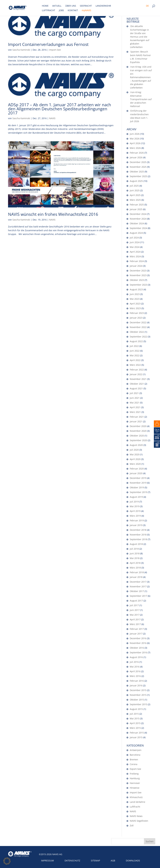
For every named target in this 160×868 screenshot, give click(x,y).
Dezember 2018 (138, 530)
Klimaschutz (136, 797)
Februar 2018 (137, 572)
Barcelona (135, 755)
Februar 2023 (137, 313)
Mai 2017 (135, 615)
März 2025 (135, 200)
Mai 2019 (135, 506)
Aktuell (57, 6)
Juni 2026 (135, 134)
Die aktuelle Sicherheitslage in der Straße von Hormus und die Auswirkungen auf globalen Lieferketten (140, 37)
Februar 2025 (137, 205)
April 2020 (135, 459)
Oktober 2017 (137, 591)
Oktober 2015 (137, 700)
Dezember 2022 (138, 322)
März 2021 (135, 412)
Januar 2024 (136, 266)
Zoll (132, 825)
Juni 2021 (135, 398)
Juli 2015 (134, 714)
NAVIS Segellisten (139, 821)
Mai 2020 (135, 454)
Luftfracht (49, 11)
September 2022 (138, 337)
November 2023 (138, 275)
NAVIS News (136, 816)
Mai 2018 (135, 558)
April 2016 (135, 671)
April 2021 (135, 407)
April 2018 (135, 563)
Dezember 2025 (138, 162)
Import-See (55, 50)
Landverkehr (103, 6)
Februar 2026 (137, 153)
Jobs (61, 11)
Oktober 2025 (137, 172)
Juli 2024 (134, 238)
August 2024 (136, 233)
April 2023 (135, 304)
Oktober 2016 (137, 648)
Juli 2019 (134, 502)
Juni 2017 (135, 610)
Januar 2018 (136, 577)
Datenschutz (72, 861)
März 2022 (135, 365)
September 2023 (138, 285)
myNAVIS (86, 11)
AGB (113, 861)
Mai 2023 (135, 299)
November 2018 (138, 535)
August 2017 (136, 601)
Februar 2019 (137, 520)
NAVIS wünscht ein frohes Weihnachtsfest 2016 (53, 214)
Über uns (71, 6)
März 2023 (135, 308)
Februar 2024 (137, 261)
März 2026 (135, 148)
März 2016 (135, 676)
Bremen (134, 759)
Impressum (47, 861)
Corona (134, 764)
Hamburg (135, 778)
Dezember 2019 (138, 478)
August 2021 (136, 388)
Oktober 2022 (137, 332)
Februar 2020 (137, 469)
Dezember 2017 (138, 582)
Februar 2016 (137, 681)
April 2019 (135, 511)
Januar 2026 (136, 157)
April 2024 (135, 252)
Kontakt (73, 11)
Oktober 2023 (137, 280)
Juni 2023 (135, 294)
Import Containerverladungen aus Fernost (48, 44)
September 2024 (138, 228)
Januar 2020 (136, 473)
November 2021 (138, 379)
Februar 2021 (137, 417)
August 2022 (136, 341)
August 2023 (136, 289)
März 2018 (135, 568)
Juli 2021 (134, 393)
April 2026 (135, 143)
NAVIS (52, 118)
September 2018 (138, 539)
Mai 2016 (135, 667)
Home (45, 6)
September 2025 (138, 176)
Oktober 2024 (137, 223)
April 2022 (135, 360)
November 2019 (138, 483)
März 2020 (135, 464)
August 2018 (136, 544)
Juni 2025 (135, 190)
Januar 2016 (136, 685)
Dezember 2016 (138, 638)
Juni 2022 (135, 351)
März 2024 (135, 256)
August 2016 (136, 657)
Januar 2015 (136, 737)
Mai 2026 (135, 139)
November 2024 (138, 219)
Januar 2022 (136, 374)
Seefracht (86, 6)
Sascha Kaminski (21, 50)
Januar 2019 (136, 525)
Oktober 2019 (137, 487)
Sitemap (95, 861)
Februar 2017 (137, 629)
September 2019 (138, 492)
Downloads (133, 861)
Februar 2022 (137, 370)
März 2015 (135, 728)
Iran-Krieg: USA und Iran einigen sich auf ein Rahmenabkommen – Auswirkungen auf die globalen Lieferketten (141, 77)
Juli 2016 (134, 662)
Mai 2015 (135, 718)
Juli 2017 (134, 605)
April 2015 (135, 723)
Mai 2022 (135, 355)
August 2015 (136, 709)
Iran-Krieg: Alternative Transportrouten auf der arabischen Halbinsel (141, 99)
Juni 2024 (135, 242)
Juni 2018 (135, 553)
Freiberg (134, 774)
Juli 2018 (134, 549)
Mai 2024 (135, 247)
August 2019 (136, 497)
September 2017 (138, 596)
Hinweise (135, 788)
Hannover (135, 783)
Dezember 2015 (138, 690)
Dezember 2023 (138, 271)
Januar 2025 (136, 209)
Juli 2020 (134, 450)
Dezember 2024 (138, 214)
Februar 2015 (137, 733)
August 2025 (136, 181)
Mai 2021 (135, 403)
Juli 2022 (134, 346)
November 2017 (138, 586)
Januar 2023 (136, 318)
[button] (7, 861)
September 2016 (138, 652)
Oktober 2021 (137, 384)
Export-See (135, 769)
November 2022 (138, 327)
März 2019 (135, 516)
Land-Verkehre (137, 802)
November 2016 (138, 643)
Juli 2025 (134, 186)
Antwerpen (136, 750)
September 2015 (138, 704)
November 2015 (138, 695)
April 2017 (135, 619)
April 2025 (135, 195)
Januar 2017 (136, 634)
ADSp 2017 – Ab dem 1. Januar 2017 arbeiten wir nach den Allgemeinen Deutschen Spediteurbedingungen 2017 (60, 109)
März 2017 (135, 624)
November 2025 (138, 167)
